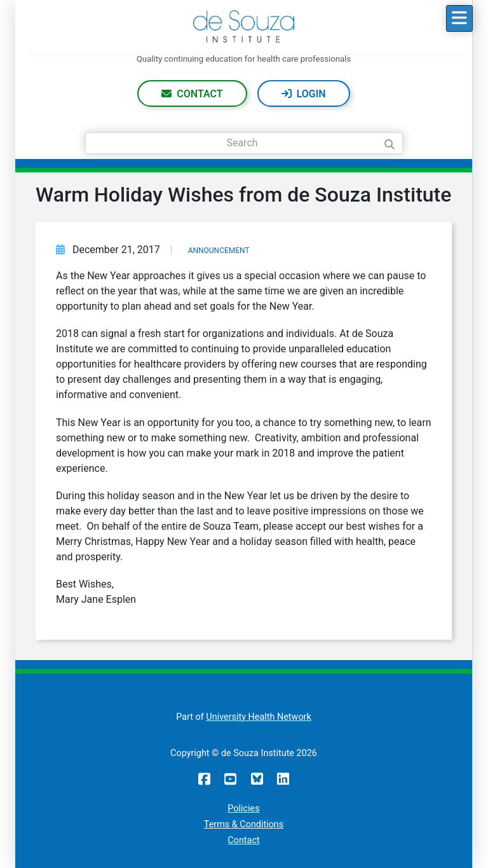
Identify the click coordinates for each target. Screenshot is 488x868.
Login (311, 94)
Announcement (219, 251)
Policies (243, 809)
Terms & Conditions (244, 824)
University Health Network (258, 717)
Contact (200, 94)
